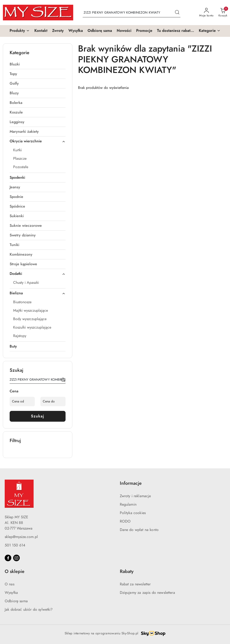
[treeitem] (38, 64)
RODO (125, 521)
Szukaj (38, 416)
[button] (20, 31)
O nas (10, 584)
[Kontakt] (41, 31)
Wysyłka (11, 593)
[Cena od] (22, 402)
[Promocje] (144, 31)
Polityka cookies (133, 513)
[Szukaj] (63, 380)
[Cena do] (53, 402)
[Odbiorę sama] (100, 31)
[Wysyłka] (76, 31)
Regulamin (128, 504)
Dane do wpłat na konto (139, 530)
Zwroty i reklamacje (135, 496)
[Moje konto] (207, 13)
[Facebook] (8, 558)
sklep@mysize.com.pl (21, 537)
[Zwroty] (58, 31)
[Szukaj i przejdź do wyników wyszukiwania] (177, 13)
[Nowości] (124, 31)
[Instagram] (16, 558)
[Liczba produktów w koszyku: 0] (223, 13)
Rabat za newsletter (135, 584)
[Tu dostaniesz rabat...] (175, 31)
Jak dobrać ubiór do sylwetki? (29, 610)
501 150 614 (15, 545)
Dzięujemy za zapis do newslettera (147, 593)
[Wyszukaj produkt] (132, 13)
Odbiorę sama (16, 601)
